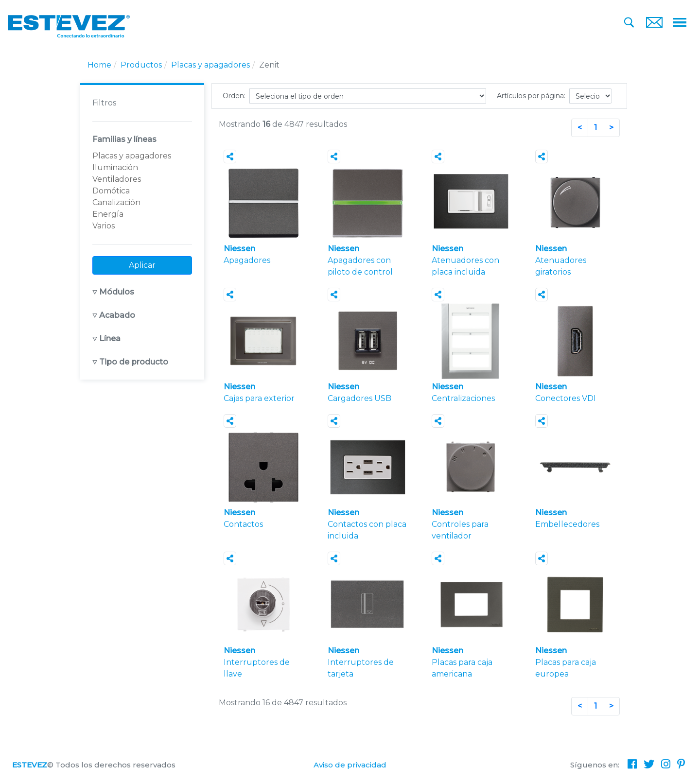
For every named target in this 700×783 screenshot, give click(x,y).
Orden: (234, 96)
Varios (104, 226)
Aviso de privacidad (350, 765)
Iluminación (115, 167)
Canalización (116, 202)
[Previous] (580, 128)
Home (99, 65)
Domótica (111, 191)
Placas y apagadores (210, 65)
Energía (108, 214)
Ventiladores (117, 179)
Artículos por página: (531, 96)
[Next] (611, 128)
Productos (141, 65)
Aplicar (142, 265)
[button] (142, 292)
